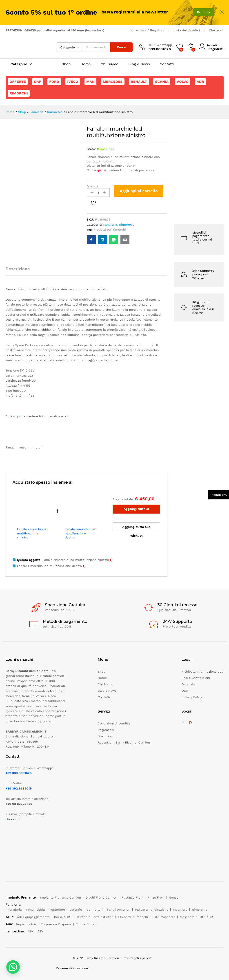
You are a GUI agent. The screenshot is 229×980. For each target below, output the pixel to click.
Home (86, 64)
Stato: (91, 149)
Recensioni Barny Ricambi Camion (124, 742)
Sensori (175, 897)
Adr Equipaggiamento (33, 917)
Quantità (92, 186)
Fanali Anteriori (119, 910)
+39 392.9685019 (19, 788)
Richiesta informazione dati (203, 672)
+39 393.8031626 (19, 773)
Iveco (73, 82)
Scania (162, 82)
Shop (66, 64)
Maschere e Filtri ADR (196, 917)
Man (90, 82)
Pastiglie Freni (132, 897)
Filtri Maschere (164, 917)
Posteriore (57, 910)
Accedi (141, 30)
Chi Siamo (110, 64)
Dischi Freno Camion (101, 897)
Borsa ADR (62, 917)
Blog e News (139, 64)
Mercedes (113, 82)
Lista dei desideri (187, 30)
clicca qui (13, 819)
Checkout (216, 30)
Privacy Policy (192, 697)
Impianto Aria (27, 924)
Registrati (157, 30)
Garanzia (188, 684)
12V (31, 931)
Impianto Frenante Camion (61, 897)
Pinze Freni (156, 897)
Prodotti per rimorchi (110, 230)
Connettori (95, 910)
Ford (54, 82)
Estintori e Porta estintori (94, 917)
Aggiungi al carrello (139, 191)
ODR (185, 691)
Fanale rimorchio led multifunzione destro (81, 533)
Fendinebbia (36, 910)
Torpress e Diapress (56, 924)
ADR (200, 82)
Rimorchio (127, 225)
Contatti (167, 64)
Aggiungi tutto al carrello (137, 510)
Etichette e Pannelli (133, 917)
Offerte (18, 82)
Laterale (76, 910)
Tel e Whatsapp (160, 45)
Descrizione (18, 269)
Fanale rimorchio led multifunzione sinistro (33, 533)
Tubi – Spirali (86, 924)
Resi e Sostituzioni (196, 678)
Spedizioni (106, 736)
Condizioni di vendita (114, 723)
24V (40, 931)
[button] (13, 967)
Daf (38, 82)
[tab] (20, 271)
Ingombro (180, 910)
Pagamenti (106, 730)
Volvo (183, 82)
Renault (139, 82)
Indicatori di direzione (152, 910)
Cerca (121, 47)
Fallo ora (204, 12)
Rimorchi (19, 93)
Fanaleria (110, 225)
